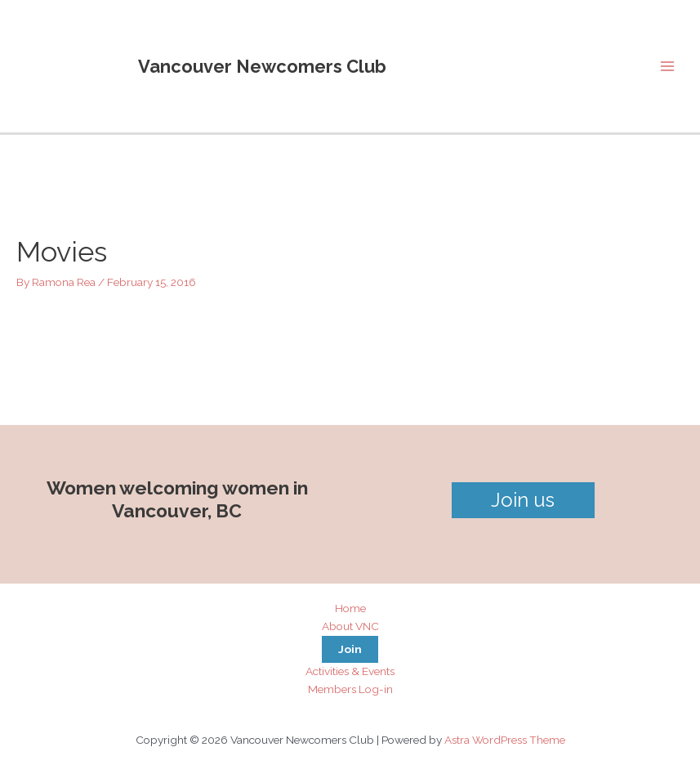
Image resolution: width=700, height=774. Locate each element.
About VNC (350, 626)
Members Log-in (350, 689)
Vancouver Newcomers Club (262, 66)
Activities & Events (350, 671)
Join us (523, 500)
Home (350, 608)
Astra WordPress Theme (505, 740)
